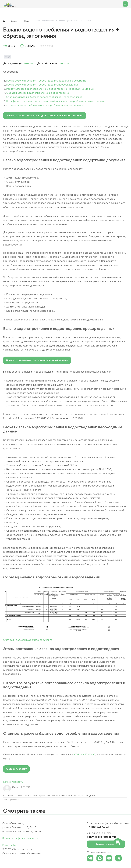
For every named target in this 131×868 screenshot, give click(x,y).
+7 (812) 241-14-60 (98, 827)
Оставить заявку (16, 769)
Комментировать (13, 782)
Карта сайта (9, 845)
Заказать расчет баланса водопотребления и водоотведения (45, 115)
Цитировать (14, 800)
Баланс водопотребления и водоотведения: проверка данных (42, 85)
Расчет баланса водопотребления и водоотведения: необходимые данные (50, 89)
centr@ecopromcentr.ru (102, 837)
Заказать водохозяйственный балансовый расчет (37, 360)
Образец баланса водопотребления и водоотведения (38, 93)
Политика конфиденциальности (20, 838)
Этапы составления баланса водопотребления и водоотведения (44, 97)
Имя (5, 800)
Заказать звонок (108, 844)
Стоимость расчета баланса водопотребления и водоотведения (44, 105)
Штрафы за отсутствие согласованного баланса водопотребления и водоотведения (56, 101)
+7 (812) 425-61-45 (85, 754)
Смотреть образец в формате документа (28, 640)
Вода (7, 57)
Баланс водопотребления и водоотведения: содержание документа (46, 81)
